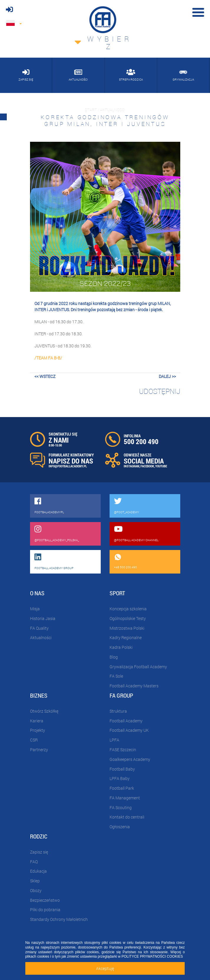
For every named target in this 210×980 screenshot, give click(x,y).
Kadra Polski (121, 647)
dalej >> (167, 376)
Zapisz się (39, 852)
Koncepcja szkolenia (128, 609)
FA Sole (116, 676)
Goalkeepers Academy (130, 759)
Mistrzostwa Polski (127, 628)
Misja (35, 609)
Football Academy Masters (134, 686)
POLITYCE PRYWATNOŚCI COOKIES (152, 956)
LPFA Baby (120, 778)
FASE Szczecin (123, 750)
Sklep (35, 881)
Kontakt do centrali (127, 817)
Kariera (37, 721)
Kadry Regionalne (126, 637)
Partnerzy (39, 750)
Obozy (36, 890)
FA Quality (39, 628)
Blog (114, 657)
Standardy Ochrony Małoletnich (59, 919)
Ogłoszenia (120, 827)
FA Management (125, 798)
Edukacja (38, 871)
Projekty (38, 730)
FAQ (34, 862)
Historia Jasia (43, 618)
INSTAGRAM (132, 466)
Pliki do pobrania (45, 910)
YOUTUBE (161, 466)
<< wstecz (45, 376)
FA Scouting (121, 807)
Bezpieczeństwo (45, 900)
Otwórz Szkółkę (44, 711)
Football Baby (122, 769)
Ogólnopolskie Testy (128, 618)
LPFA (114, 740)
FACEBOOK (147, 466)
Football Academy (126, 721)
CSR (34, 740)
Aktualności (41, 637)
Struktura (118, 711)
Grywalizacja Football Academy (138, 667)
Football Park (122, 788)
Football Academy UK (129, 730)
